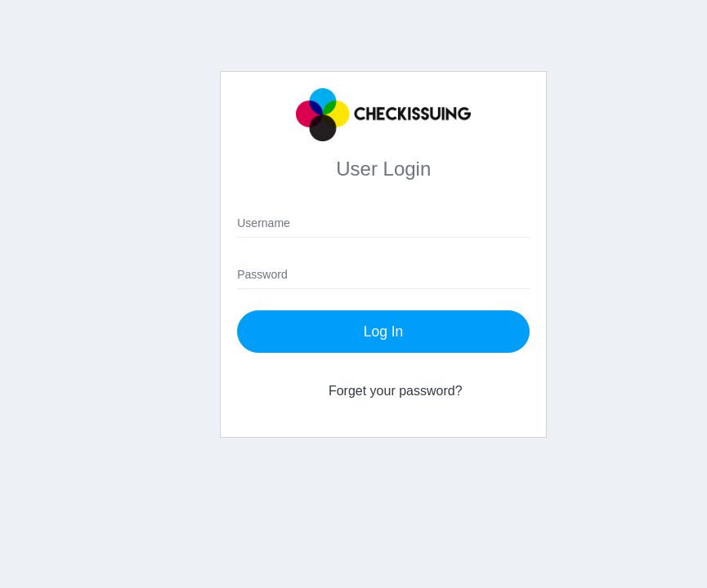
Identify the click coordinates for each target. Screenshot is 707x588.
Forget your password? (396, 391)
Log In (384, 332)
